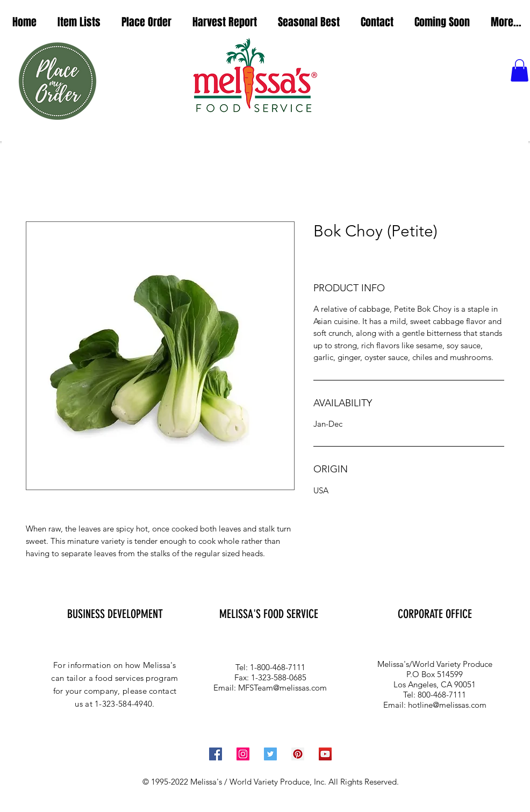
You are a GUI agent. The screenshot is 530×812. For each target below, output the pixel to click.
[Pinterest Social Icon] (298, 754)
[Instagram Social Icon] (243, 754)
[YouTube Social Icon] (325, 754)
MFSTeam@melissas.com (282, 688)
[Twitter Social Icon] (270, 754)
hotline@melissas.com (447, 705)
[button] (79, 22)
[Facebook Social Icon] (216, 754)
